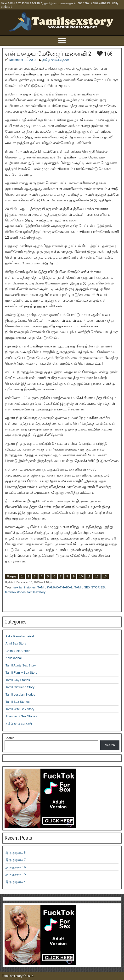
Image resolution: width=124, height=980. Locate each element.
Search (9, 738)
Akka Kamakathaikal (20, 636)
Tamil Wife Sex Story (20, 709)
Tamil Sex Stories (17, 702)
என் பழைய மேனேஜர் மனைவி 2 (48, 54)
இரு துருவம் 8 (16, 852)
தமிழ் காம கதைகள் (56, 60)
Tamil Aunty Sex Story (21, 665)
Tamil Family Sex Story (21, 673)
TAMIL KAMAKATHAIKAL (55, 587)
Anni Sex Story (16, 643)
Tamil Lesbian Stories (20, 694)
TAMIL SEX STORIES (90, 587)
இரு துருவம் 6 (16, 867)
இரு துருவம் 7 (16, 860)
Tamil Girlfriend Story (20, 687)
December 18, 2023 (23, 60)
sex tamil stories (25, 587)
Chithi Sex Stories (18, 651)
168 (105, 54)
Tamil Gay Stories (18, 680)
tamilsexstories (15, 592)
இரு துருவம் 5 (16, 874)
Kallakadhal (14, 658)
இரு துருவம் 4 (16, 882)
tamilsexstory (36, 592)
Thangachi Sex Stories (21, 716)
